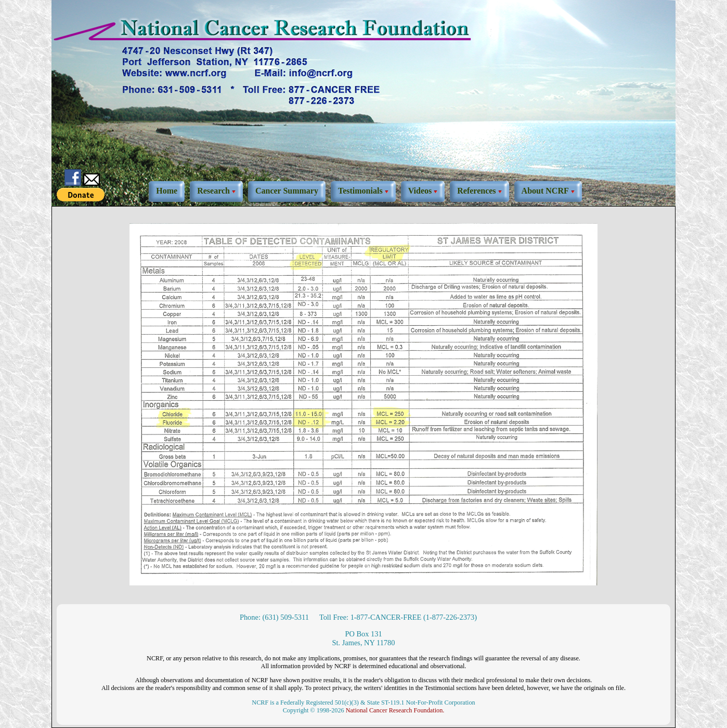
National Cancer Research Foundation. (395, 710)
